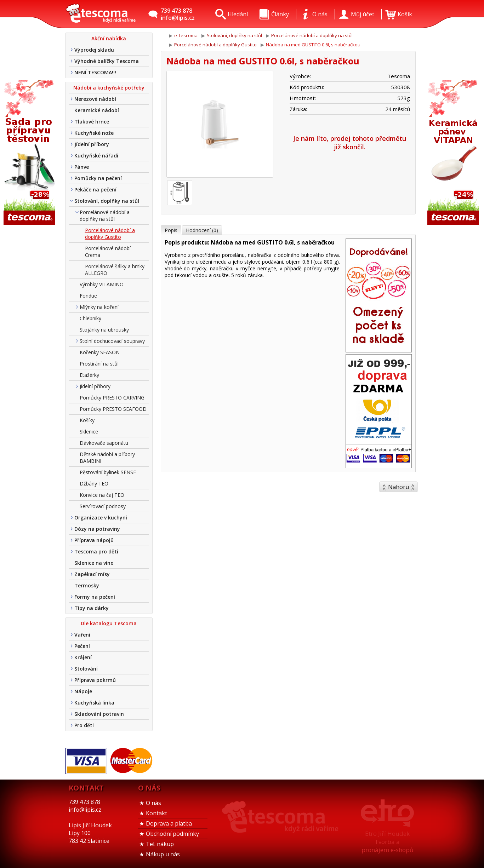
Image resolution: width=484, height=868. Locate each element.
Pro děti (84, 725)
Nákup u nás (163, 854)
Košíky (87, 420)
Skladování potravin (99, 714)
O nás (153, 803)
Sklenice (89, 432)
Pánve (82, 167)
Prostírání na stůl (99, 364)
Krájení (83, 657)
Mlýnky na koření (99, 307)
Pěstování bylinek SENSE (108, 472)
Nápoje (83, 691)
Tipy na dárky (92, 608)
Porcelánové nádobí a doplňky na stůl (105, 215)
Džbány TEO (94, 484)
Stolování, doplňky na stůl (107, 201)
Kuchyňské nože (94, 133)
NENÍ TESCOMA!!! (95, 72)
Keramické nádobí (97, 110)
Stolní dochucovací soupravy (112, 341)
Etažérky (89, 375)
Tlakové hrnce (92, 122)
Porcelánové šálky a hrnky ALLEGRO (115, 270)
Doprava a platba (169, 823)
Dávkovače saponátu (104, 443)
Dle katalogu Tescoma (109, 623)
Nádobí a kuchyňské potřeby (109, 88)
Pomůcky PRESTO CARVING (112, 398)
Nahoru (398, 487)
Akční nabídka (109, 38)
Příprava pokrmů (95, 680)
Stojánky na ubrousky (104, 330)
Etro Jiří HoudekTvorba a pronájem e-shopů (387, 842)
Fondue (88, 296)
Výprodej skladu (94, 50)
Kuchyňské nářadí (96, 156)
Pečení (82, 646)
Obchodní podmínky (172, 834)
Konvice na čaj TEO (102, 495)
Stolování (86, 669)
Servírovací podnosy (103, 506)
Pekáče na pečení (95, 189)
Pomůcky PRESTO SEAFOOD (113, 409)
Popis (171, 230)
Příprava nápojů (94, 540)
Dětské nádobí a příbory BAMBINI (107, 458)
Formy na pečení (95, 597)
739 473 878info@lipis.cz (178, 14)
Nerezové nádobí (95, 99)
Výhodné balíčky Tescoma (107, 61)
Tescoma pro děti (96, 551)
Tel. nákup (160, 844)
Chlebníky (90, 318)
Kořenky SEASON (100, 352)
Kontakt (156, 813)
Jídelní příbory (92, 144)
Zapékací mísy (92, 574)
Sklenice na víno (94, 563)
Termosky (87, 585)
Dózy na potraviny (97, 529)
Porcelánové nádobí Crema (108, 252)
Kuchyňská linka (94, 703)
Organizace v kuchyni (101, 518)
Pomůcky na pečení (98, 178)
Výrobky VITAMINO (102, 284)
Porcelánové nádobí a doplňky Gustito (110, 234)
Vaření (82, 635)
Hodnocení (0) (202, 230)
